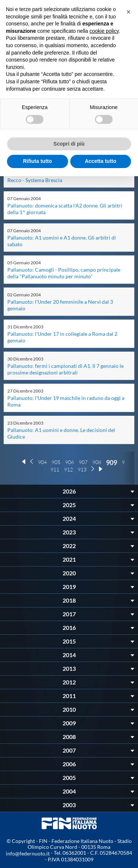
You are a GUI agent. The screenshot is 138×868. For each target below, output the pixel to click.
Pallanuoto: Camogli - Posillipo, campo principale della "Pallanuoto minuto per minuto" (64, 273)
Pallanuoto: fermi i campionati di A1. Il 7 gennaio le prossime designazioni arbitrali (66, 369)
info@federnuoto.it (28, 853)
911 (55, 469)
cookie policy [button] (104, 31)
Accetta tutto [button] (100, 161)
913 (82, 469)
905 (56, 462)
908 (97, 462)
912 (68, 469)
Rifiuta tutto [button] (37, 161)
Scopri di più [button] (69, 144)
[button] (128, 12)
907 (83, 462)
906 (70, 462)
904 (42, 462)
